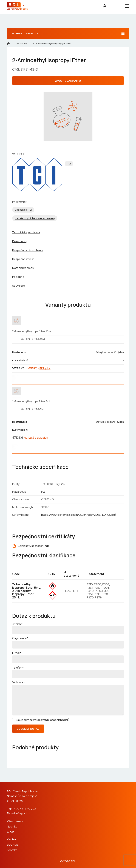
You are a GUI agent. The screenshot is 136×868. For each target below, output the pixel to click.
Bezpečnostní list (23, 259)
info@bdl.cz (23, 813)
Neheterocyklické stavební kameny (35, 218)
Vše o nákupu (16, 821)
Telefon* (18, 668)
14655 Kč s (38, 368)
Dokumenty (20, 241)
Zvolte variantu (68, 81)
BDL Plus (12, 845)
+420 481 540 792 (24, 809)
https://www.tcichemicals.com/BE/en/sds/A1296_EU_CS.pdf (79, 515)
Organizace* (20, 638)
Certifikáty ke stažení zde (34, 546)
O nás (11, 832)
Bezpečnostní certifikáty (28, 250)
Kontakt (12, 850)
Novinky (12, 827)
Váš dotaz (19, 682)
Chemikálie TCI (23, 44)
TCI (69, 164)
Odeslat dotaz (28, 729)
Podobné (18, 277)
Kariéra (11, 839)
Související (19, 286)
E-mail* (17, 653)
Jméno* (17, 624)
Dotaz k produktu (23, 268)
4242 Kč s (36, 438)
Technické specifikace (26, 232)
